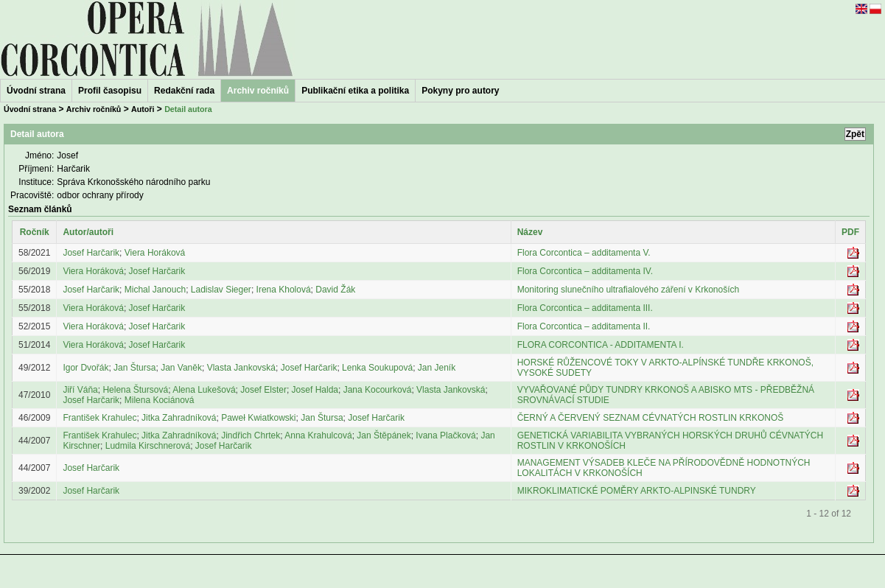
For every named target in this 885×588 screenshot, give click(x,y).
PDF (850, 232)
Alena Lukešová (204, 390)
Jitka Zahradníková (179, 418)
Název (530, 232)
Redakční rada (184, 91)
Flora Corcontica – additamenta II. (584, 326)
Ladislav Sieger (221, 290)
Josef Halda (315, 390)
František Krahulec (99, 418)
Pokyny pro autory (460, 91)
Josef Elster (263, 390)
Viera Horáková (155, 253)
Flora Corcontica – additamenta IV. (585, 271)
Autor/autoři (88, 232)
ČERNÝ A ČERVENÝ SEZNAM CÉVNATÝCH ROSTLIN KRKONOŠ (651, 418)
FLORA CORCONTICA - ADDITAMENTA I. (601, 345)
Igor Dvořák (85, 368)
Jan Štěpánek (384, 435)
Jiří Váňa (80, 390)
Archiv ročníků (94, 109)
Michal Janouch (155, 290)
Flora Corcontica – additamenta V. (584, 253)
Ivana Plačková (445, 435)
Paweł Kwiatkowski (258, 418)
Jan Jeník (437, 368)
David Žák (335, 290)
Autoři (143, 109)
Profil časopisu (110, 91)
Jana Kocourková (378, 390)
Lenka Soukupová (377, 368)
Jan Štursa (134, 368)
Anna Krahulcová (318, 435)
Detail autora (188, 109)
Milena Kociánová (160, 400)
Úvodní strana (36, 91)
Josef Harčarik (91, 253)
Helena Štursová (135, 390)
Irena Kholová (284, 290)
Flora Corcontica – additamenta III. (585, 308)
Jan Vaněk (181, 368)
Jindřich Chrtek (251, 435)
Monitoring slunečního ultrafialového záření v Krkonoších (629, 290)
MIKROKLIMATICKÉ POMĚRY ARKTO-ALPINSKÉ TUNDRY (637, 491)
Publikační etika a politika (355, 91)
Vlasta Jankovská (241, 368)
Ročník (35, 232)
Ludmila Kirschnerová (148, 446)
